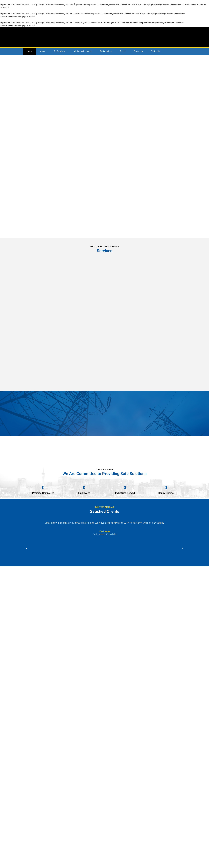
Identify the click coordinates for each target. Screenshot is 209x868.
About (43, 51)
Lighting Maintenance (82, 51)
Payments (138, 51)
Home (30, 51)
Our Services (59, 51)
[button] (27, 548)
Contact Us (156, 51)
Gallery (123, 51)
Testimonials (106, 51)
